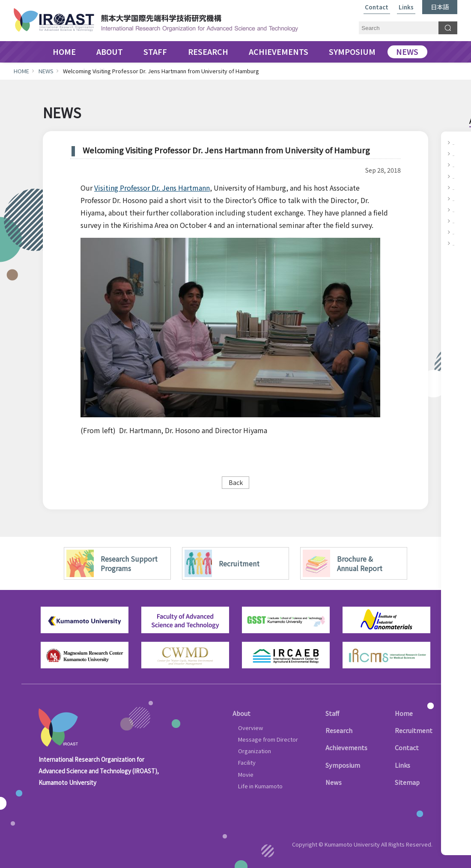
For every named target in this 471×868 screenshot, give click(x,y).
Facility (247, 762)
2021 (459, 187)
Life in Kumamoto (260, 786)
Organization (255, 751)
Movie (246, 774)
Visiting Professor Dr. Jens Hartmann (152, 188)
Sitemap (407, 782)
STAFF (155, 52)
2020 (459, 198)
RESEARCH (208, 52)
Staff (332, 713)
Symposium (343, 765)
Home (404, 713)
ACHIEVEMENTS (279, 52)
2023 (459, 165)
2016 (459, 243)
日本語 (440, 7)
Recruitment (414, 730)
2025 (459, 142)
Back (236, 482)
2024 (459, 153)
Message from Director (268, 739)
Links (406, 7)
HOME (64, 52)
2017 (459, 232)
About (241, 713)
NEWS (407, 52)
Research (339, 730)
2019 (459, 210)
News (334, 782)
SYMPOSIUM (352, 52)
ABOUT (110, 52)
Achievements (346, 747)
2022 (459, 176)
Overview (250, 728)
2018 (459, 221)
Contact (377, 7)
